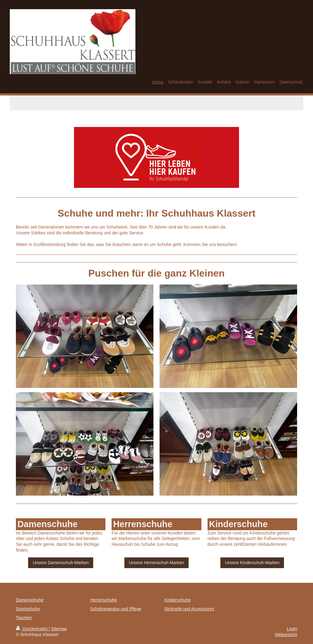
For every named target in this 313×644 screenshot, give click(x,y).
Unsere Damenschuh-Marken (61, 563)
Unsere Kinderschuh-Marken (252, 563)
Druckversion (32, 629)
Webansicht (286, 635)
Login (292, 629)
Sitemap (59, 629)
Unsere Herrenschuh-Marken (157, 563)
